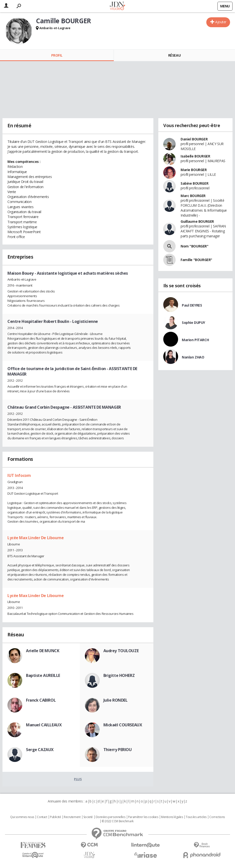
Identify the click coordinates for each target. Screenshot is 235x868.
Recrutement (72, 817)
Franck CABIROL (41, 700)
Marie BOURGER (194, 170)
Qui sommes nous (22, 817)
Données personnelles (111, 817)
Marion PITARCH (195, 340)
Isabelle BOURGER (195, 156)
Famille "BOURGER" (196, 260)
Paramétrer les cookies (143, 817)
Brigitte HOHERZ (119, 675)
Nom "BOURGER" (195, 246)
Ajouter (221, 22)
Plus (78, 779)
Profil (57, 55)
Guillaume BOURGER (197, 221)
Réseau (174, 55)
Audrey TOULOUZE (121, 651)
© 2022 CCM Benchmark (118, 821)
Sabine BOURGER (194, 183)
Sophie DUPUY (193, 323)
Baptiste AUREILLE (43, 675)
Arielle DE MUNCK (43, 651)
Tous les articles (196, 817)
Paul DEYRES (192, 305)
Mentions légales (172, 817)
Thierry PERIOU (118, 750)
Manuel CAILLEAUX (44, 725)
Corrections (217, 817)
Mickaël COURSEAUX (123, 725)
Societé (88, 817)
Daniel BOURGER (194, 139)
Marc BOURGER (193, 196)
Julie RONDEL (116, 700)
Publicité (55, 817)
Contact (42, 817)
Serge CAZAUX (40, 750)
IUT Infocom (19, 475)
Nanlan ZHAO (193, 357)
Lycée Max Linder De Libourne (35, 538)
